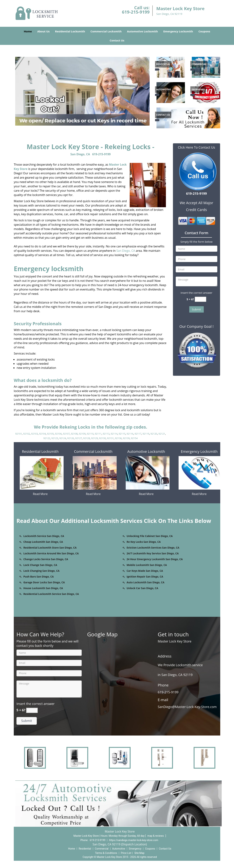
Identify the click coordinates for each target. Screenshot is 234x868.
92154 (134, 438)
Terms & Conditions (106, 853)
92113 (106, 434)
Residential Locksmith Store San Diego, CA (50, 548)
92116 (130, 434)
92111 (98, 434)
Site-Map (139, 853)
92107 (66, 434)
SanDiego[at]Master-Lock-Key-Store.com (188, 707)
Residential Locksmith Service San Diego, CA (51, 594)
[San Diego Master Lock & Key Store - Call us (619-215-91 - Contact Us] (163, 115)
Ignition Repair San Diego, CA (145, 577)
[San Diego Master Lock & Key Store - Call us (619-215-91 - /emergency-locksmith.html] (193, 95)
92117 (138, 434)
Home (28, 31)
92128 (86, 438)
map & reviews (156, 836)
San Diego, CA (80, 154)
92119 (146, 434)
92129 (94, 438)
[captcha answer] (200, 299)
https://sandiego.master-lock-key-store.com (134, 840)
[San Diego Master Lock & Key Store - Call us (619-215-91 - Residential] (163, 64)
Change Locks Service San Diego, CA (46, 559)
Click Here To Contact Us (196, 147)
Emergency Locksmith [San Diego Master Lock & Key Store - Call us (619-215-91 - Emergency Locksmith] (199, 451)
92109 (82, 434)
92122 (47, 438)
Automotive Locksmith (142, 31)
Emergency (135, 849)
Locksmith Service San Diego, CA (44, 536)
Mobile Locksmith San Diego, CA (147, 565)
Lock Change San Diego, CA (40, 565)
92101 (19, 434)
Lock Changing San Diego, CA (41, 571)
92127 (79, 438)
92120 (154, 434)
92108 (74, 434)
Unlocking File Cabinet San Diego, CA (150, 536)
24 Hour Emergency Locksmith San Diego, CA (155, 559)
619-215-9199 (136, 12)
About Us (43, 31)
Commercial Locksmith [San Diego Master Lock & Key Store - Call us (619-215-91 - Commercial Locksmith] (93, 451)
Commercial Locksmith (106, 31)
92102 (27, 434)
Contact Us (117, 40)
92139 (126, 438)
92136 (118, 438)
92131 (110, 438)
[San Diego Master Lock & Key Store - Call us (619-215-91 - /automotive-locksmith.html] (157, 95)
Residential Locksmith (70, 31)
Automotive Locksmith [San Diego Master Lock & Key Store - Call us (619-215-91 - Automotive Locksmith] (146, 451)
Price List (126, 853)
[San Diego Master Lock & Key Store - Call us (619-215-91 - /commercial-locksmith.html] (193, 69)
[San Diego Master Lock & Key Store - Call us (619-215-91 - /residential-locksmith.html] (157, 69)
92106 (58, 434)
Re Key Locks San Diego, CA (144, 542)
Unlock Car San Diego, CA (142, 588)
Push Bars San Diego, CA (38, 577)
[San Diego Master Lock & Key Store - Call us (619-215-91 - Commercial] (199, 64)
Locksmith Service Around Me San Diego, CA (51, 553)
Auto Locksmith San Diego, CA (145, 582)
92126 (71, 438)
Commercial (102, 849)
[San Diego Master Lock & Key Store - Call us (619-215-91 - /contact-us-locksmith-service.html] (157, 120)
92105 (50, 434)
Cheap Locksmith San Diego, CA (43, 542)
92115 (122, 434)
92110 (90, 434)
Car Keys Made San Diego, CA (145, 571)
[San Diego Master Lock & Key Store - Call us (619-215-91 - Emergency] (198, 90)
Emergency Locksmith (178, 31)
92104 (42, 434)
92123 (55, 438)
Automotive (119, 849)
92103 (35, 434)
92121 (162, 434)
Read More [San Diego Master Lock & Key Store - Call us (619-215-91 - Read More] (40, 494)
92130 (102, 438)
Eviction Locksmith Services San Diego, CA (153, 548)
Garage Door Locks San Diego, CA (44, 582)
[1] (207, 92)
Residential (85, 849)
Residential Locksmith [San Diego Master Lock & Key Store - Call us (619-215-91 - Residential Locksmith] (40, 451)
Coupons (204, 31)
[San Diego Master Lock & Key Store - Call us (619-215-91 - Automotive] (164, 90)
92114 (114, 434)
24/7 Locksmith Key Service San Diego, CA (153, 553)
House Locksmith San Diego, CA (43, 588)
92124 (63, 438)
